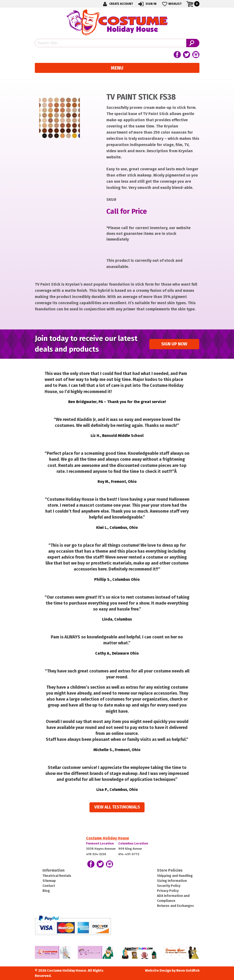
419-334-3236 (96, 854)
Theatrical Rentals (57, 876)
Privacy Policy (168, 891)
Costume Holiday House (108, 838)
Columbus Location (133, 843)
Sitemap (49, 881)
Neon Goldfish (188, 971)
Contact (49, 886)
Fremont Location (100, 843)
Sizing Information (172, 881)
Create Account (117, 4)
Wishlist (171, 4)
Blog (46, 891)
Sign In (147, 4)
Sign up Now (174, 344)
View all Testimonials (117, 807)
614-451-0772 (129, 854)
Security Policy (169, 886)
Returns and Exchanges (175, 906)
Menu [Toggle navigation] (117, 68)
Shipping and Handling (175, 876)
